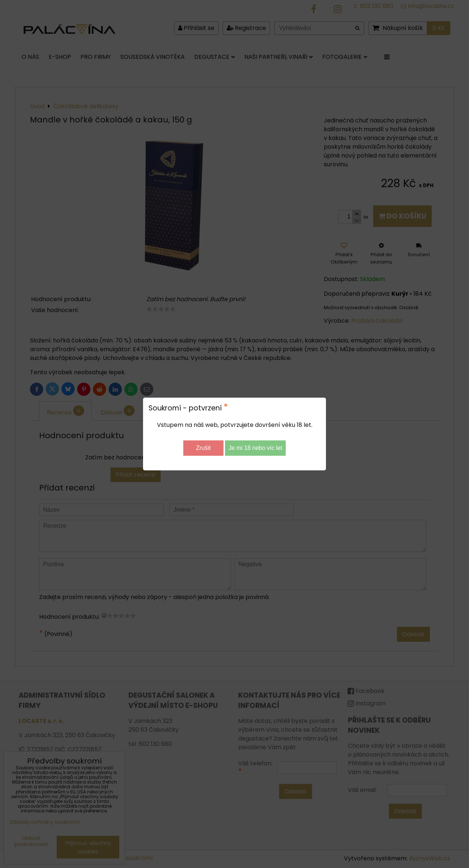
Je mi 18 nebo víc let (256, 448)
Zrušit (203, 448)
